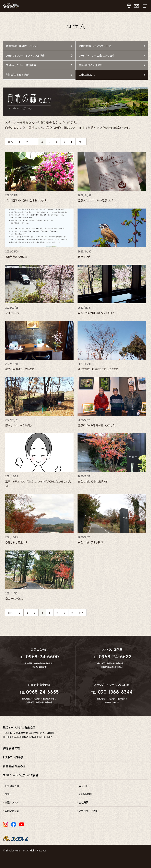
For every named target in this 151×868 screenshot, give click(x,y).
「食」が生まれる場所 (17, 75)
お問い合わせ (12, 811)
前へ (10, 142)
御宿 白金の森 (11, 748)
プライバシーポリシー (90, 811)
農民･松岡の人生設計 (91, 65)
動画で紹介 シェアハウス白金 (95, 46)
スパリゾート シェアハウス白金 (21, 775)
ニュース (83, 786)
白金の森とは (12, 786)
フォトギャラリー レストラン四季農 (25, 55)
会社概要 (84, 802)
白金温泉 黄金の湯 (14, 766)
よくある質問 (85, 794)
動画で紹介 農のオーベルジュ (22, 46)
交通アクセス (12, 802)
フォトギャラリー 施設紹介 (21, 65)
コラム (8, 794)
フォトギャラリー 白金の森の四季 (97, 55)
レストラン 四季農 (13, 757)
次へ (81, 142)
